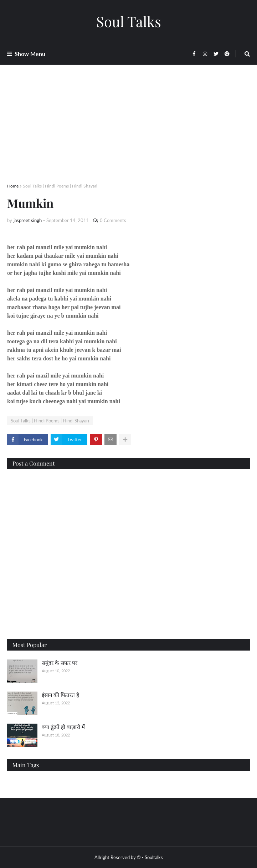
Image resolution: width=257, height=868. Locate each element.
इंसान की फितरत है (60, 695)
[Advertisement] (128, 133)
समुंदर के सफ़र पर (60, 663)
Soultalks (154, 857)
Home (13, 186)
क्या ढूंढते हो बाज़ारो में (63, 727)
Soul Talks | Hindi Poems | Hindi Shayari (60, 186)
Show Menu (30, 54)
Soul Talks (129, 21)
